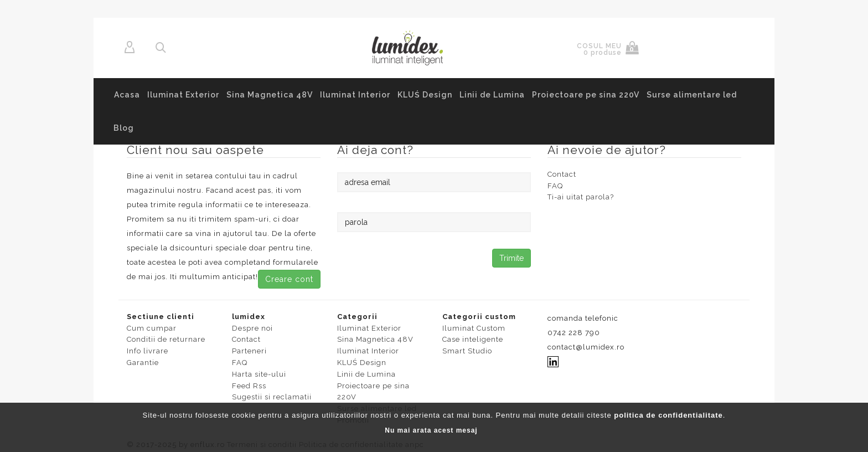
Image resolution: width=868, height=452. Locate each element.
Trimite (512, 258)
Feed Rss (249, 386)
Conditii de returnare (166, 339)
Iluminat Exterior (183, 95)
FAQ (555, 186)
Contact (562, 174)
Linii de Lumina (492, 95)
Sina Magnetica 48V (270, 95)
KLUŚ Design (425, 95)
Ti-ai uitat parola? (581, 197)
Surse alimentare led (692, 95)
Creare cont (289, 279)
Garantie (143, 363)
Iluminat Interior (355, 95)
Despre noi (252, 328)
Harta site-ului (259, 374)
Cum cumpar (152, 328)
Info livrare (148, 351)
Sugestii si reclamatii (272, 397)
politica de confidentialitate (668, 415)
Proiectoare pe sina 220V (586, 95)
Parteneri (249, 351)
